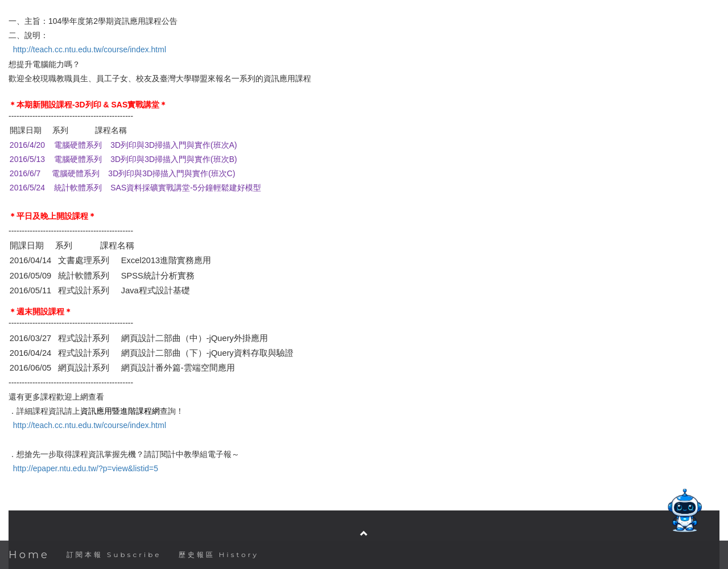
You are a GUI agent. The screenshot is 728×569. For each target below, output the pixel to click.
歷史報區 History (219, 555)
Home (29, 555)
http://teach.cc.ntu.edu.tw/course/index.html (90, 49)
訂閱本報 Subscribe (114, 555)
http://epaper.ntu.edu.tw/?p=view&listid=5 (86, 468)
